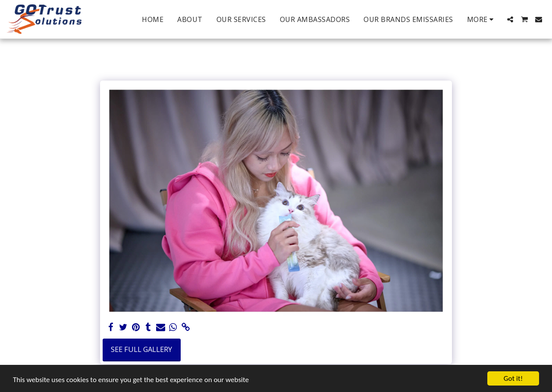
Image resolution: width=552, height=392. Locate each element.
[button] (510, 19)
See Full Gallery (141, 349)
